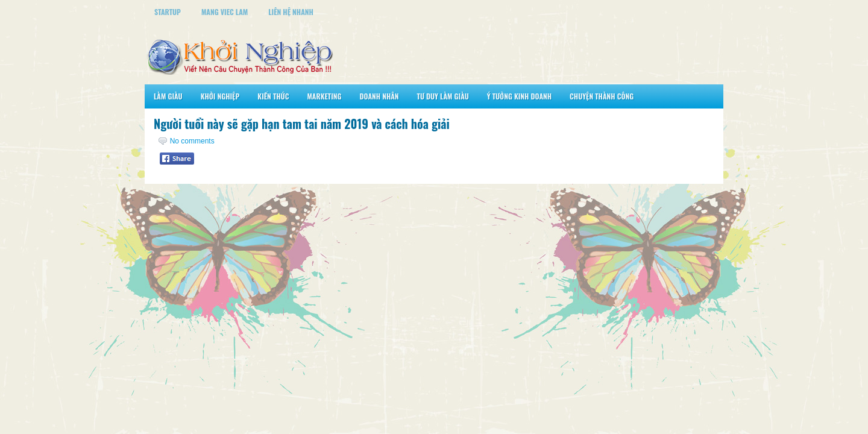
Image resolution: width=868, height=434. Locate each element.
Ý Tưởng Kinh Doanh (519, 96)
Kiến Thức (273, 96)
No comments (192, 141)
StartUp (168, 12)
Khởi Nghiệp (220, 96)
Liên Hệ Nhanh (291, 12)
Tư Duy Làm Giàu (443, 96)
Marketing (324, 96)
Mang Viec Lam (225, 12)
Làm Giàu (168, 96)
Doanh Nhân (379, 96)
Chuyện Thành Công (602, 96)
